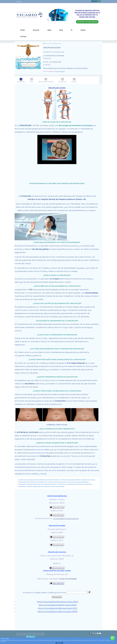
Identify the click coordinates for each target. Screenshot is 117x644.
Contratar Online (62, 80)
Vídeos (32, 80)
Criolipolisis (62, 71)
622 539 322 (58, 583)
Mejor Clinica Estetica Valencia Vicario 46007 (58, 611)
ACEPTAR (59, 643)
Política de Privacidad (21, 633)
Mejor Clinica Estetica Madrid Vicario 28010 (58, 605)
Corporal (56, 71)
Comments (74, 80)
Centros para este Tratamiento (46, 80)
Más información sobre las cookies (36, 633)
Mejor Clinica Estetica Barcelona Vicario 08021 (58, 602)
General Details (21, 80)
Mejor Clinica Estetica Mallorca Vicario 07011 (58, 608)
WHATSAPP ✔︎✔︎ (87, 22)
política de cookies (97, 640)
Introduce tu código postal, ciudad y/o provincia (44, 592)
